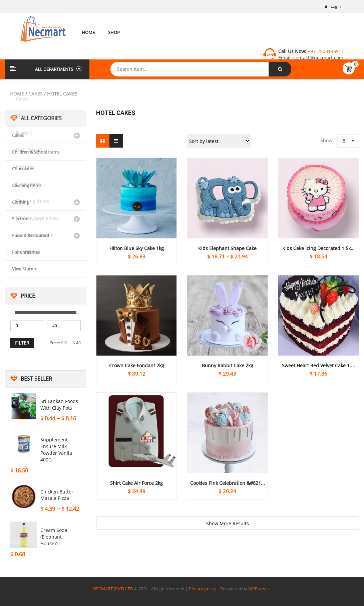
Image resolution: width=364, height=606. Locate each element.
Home (17, 94)
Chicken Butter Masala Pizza (57, 495)
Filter (22, 343)
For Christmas (26, 252)
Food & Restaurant (31, 235)
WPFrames (259, 589)
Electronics (23, 219)
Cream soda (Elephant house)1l (54, 537)
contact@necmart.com (318, 58)
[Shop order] (219, 141)
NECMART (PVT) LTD (113, 589)
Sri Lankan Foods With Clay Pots (59, 405)
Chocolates (23, 169)
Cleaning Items (27, 185)
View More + (24, 269)
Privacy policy (202, 589)
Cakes (36, 94)
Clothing (20, 202)
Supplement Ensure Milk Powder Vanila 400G (56, 449)
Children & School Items (36, 152)
